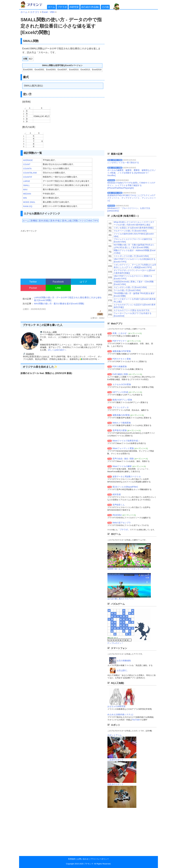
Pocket (33, 288)
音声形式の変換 (120, 430)
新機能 (34, 221)
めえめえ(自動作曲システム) (120, 714)
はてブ (83, 282)
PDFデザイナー (120, 341)
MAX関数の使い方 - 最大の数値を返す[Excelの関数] (59, 304)
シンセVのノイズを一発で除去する (123, 162)
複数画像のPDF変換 (122, 351)
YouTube (136, 720)
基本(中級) (55, 221)
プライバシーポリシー (99, 859)
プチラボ (62, 7)
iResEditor (117, 515)
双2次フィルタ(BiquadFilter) (125, 487)
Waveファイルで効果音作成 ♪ (126, 441)
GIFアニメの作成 (120, 392)
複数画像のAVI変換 (121, 415)
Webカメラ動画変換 (122, 423)
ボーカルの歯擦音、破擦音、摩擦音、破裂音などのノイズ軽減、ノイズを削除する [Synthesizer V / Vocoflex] (132, 173)
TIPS (96, 221)
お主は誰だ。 (123, 670)
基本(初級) (44, 221)
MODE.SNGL (29, 202)
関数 (76, 221)
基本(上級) (67, 221)
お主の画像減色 (124, 661)
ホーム (51, 7)
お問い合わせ (83, 859)
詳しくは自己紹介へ (57, 350)
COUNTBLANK (30, 173)
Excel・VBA (48, 12)
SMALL (26, 185)
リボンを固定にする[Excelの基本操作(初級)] (134, 228)
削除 (132, 459)
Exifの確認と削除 (120, 374)
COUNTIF (28, 177)
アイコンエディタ (121, 407)
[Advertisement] (62, 253)
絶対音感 (117, 494)
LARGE (27, 181)
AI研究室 (74, 7)
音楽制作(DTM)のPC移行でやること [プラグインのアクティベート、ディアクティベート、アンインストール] (132, 198)
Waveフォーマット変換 (123, 448)
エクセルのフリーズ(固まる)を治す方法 (132, 310)
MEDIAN (27, 194)
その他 (105, 7)
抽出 (126, 459)
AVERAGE (28, 160)
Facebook (58, 282)
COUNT (27, 164)
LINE (58, 288)
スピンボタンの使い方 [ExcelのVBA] (130, 287)
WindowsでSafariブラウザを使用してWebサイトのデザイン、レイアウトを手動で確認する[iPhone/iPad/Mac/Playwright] (131, 185)
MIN (25, 198)
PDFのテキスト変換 (122, 359)
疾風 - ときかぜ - (120, 333)
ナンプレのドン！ (115, 643)
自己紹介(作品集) (90, 7)
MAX (25, 190)
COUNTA (27, 169)
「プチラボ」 (124, 530)
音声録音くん (119, 505)
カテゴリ (35, 12)
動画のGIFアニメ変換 (122, 400)
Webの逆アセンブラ (122, 523)
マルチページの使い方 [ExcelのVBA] (130, 231)
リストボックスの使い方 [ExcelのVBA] (131, 256)
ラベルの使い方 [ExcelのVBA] (127, 290)
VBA (90, 221)
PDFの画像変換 (120, 366)
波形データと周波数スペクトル (127, 477)
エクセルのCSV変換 (122, 384)
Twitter (33, 282)
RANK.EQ (28, 206)
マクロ (83, 221)
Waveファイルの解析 (122, 466)
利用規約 (72, 859)
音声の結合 (118, 459)
